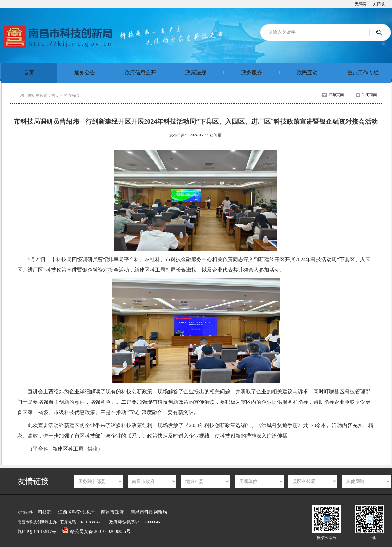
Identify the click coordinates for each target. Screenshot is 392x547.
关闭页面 (369, 95)
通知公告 (85, 73)
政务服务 (252, 73)
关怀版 (379, 4)
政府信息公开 (140, 73)
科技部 (45, 512)
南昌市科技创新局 (149, 512)
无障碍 (360, 4)
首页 (29, 73)
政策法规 (196, 73)
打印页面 (336, 95)
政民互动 (307, 73)
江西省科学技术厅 (76, 512)
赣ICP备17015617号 (37, 532)
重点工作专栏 (363, 73)
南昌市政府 (112, 512)
